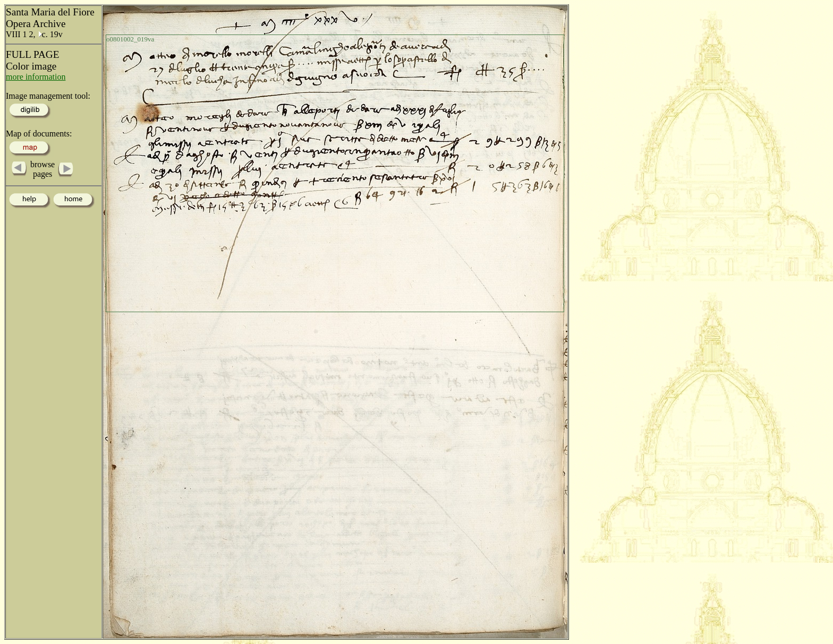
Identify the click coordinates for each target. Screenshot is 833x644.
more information (36, 77)
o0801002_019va (130, 39)
